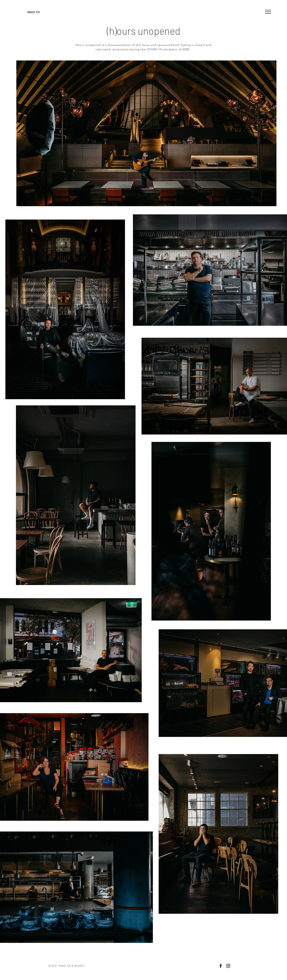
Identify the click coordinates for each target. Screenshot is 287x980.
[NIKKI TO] (34, 12)
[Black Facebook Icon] (221, 966)
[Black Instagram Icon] (228, 966)
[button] (268, 12)
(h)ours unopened (144, 31)
